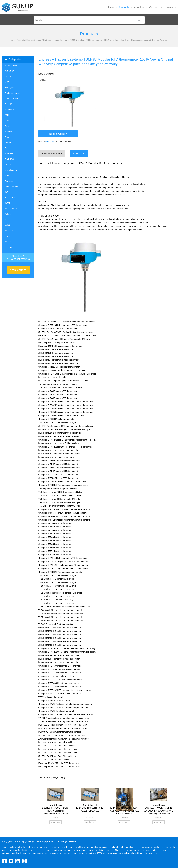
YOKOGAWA (11, 66)
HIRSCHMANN (12, 187)
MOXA (8, 242)
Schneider (10, 132)
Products (124, 7)
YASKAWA (10, 198)
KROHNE (10, 236)
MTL (7, 115)
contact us (50, 142)
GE (7, 192)
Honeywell (10, 88)
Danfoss (9, 181)
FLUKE (8, 104)
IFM (7, 176)
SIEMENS (10, 71)
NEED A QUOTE (18, 270)
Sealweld (9, 154)
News (170, 7)
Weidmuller (10, 110)
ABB (7, 82)
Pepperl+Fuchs (12, 99)
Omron (8, 143)
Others (8, 214)
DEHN (8, 165)
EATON (9, 121)
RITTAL (9, 77)
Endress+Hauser (34, 40)
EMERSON (10, 159)
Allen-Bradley (11, 170)
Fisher (8, 148)
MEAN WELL (11, 231)
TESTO (9, 247)
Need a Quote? (58, 134)
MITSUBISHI (11, 209)
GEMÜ (8, 203)
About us (139, 7)
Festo (8, 126)
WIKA (8, 225)
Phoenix (9, 137)
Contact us (155, 7)
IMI (7, 220)
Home (110, 7)
